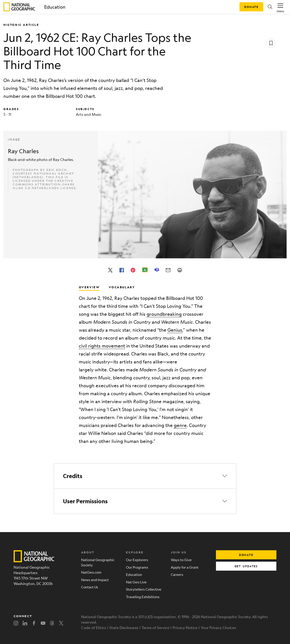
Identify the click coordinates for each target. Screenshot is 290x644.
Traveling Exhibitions (143, 597)
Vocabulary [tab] (122, 287)
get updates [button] (246, 566)
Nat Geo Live (136, 582)
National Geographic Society (98, 562)
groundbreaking (164, 314)
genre (180, 425)
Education (55, 7)
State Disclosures (124, 628)
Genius (175, 330)
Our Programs (137, 567)
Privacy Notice (185, 628)
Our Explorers (137, 560)
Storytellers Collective (144, 589)
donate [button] (246, 555)
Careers (177, 574)
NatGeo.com (91, 572)
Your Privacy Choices (218, 628)
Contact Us (90, 587)
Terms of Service (155, 628)
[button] (270, 7)
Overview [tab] (89, 287)
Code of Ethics (94, 628)
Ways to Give (181, 560)
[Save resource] (271, 43)
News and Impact (95, 580)
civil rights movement (102, 346)
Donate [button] (251, 7)
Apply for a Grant (185, 567)
